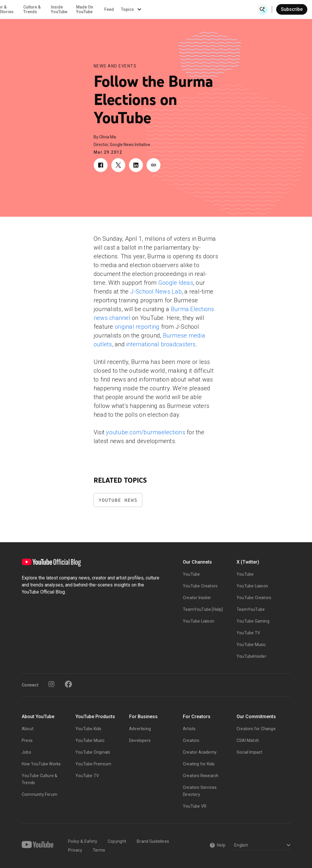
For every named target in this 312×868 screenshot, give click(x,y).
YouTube (191, 574)
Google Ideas (176, 283)
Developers (140, 740)
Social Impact (249, 752)
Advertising (140, 729)
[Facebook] (68, 684)
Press (27, 740)
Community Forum (39, 794)
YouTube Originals (93, 752)
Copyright (117, 841)
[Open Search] (262, 9)
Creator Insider (197, 598)
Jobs (26, 752)
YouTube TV (248, 633)
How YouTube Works (41, 764)
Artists (189, 729)
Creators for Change (256, 729)
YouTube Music (251, 645)
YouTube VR (195, 806)
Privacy (75, 850)
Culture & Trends (143, 9)
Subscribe (292, 9)
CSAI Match (248, 740)
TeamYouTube (251, 609)
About (28, 729)
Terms (99, 850)
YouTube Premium (93, 764)
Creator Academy (200, 752)
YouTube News (118, 500)
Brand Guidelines (153, 841)
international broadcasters (161, 344)
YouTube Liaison (199, 621)
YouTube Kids (88, 729)
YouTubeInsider (252, 656)
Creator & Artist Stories (112, 9)
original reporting (137, 327)
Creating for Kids (199, 764)
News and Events (115, 66)
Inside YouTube (170, 9)
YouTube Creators (200, 586)
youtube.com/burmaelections (146, 432)
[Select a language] (261, 846)
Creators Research (201, 776)
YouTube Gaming (253, 621)
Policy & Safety (83, 841)
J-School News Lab (156, 291)
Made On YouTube (195, 9)
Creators (191, 740)
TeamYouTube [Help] (203, 609)
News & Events (82, 9)
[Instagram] (51, 684)
